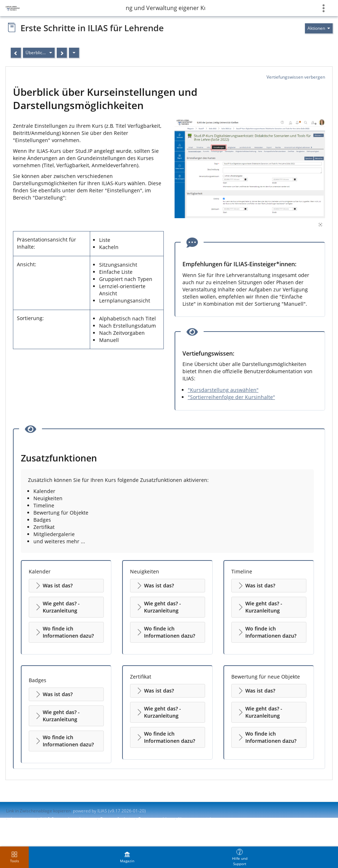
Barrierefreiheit (116, 819)
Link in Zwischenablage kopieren (38, 811)
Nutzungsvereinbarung (201, 819)
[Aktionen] (74, 53)
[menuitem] (127, 857)
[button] (66, 586)
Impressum (22, 819)
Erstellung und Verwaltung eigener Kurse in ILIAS (166, 8)
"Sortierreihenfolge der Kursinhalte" (231, 397)
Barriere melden (155, 819)
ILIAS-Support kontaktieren (67, 819)
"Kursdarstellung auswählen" (223, 390)
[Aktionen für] (319, 28)
